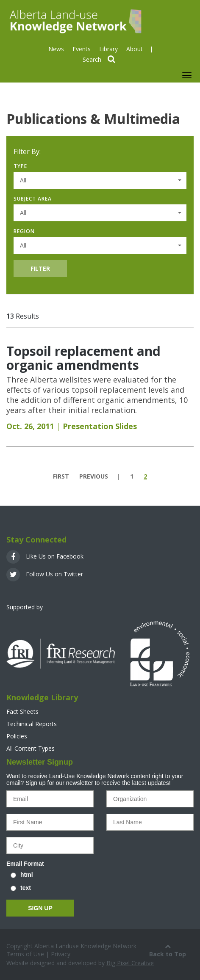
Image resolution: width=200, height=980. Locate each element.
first (61, 476)
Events (82, 49)
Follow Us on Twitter (45, 574)
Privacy (61, 954)
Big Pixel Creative (130, 963)
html (27, 875)
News (56, 49)
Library (108, 49)
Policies (17, 736)
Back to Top (168, 950)
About (135, 49)
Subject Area (33, 199)
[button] (100, 180)
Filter (40, 268)
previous (94, 476)
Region (24, 231)
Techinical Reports (32, 724)
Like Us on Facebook (45, 556)
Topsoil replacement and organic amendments (83, 358)
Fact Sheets (22, 712)
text (26, 888)
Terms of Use (25, 954)
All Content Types (31, 748)
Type (20, 166)
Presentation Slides (100, 426)
